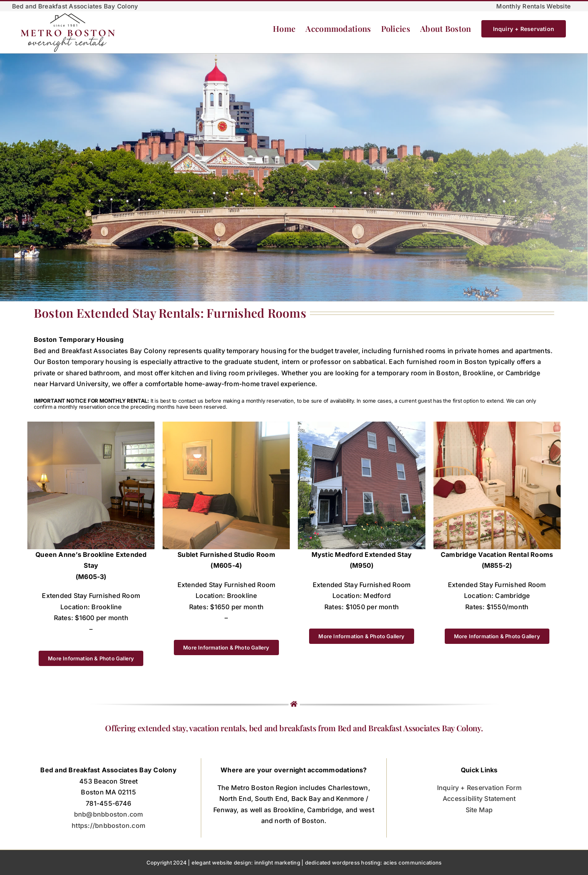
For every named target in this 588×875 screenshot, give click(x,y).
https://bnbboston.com (108, 825)
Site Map (479, 810)
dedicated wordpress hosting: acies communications (373, 863)
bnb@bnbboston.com (109, 814)
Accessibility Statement (479, 798)
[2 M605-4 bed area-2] (226, 425)
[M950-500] (361, 425)
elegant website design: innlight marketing (246, 863)
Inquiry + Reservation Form (479, 788)
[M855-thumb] (497, 425)
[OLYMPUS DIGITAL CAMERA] (91, 425)
